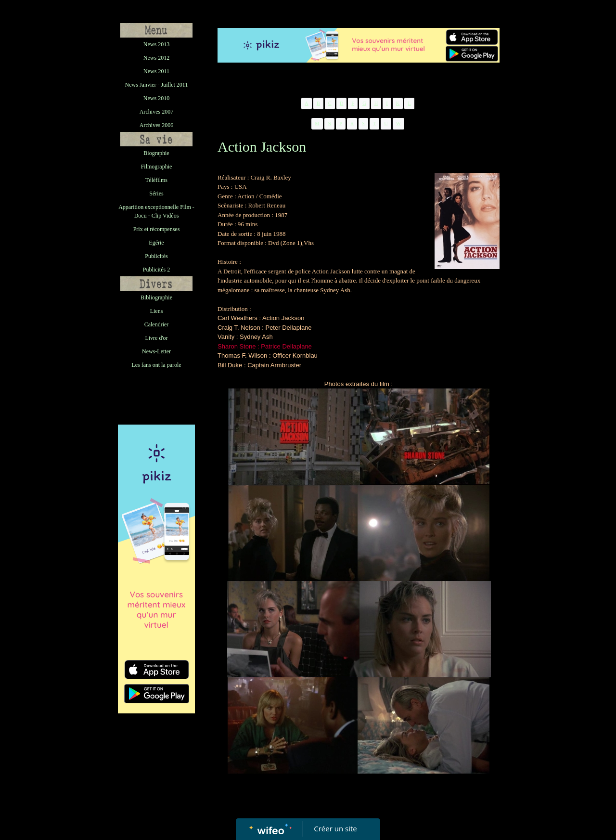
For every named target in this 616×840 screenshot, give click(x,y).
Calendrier (157, 324)
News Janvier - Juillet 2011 (157, 85)
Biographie (156, 153)
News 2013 (156, 44)
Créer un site (336, 828)
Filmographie (157, 167)
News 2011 (156, 71)
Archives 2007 (156, 112)
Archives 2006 (156, 125)
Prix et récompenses (157, 229)
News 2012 (156, 58)
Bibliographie (156, 297)
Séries (156, 194)
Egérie (156, 243)
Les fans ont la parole (156, 365)
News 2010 (156, 98)
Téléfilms (156, 180)
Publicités (156, 256)
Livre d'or (156, 338)
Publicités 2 (156, 270)
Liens (157, 311)
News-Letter (156, 351)
